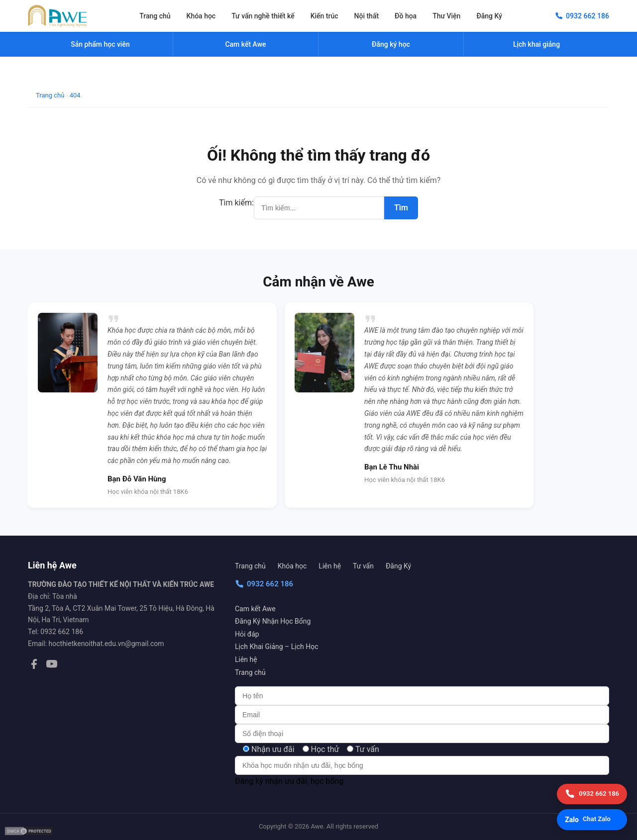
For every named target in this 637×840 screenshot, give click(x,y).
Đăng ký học (391, 44)
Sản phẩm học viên (100, 44)
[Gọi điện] (592, 794)
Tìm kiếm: (236, 203)
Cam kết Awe (255, 609)
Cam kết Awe (245, 44)
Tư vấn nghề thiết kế (263, 16)
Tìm (401, 208)
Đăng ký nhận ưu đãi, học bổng (289, 781)
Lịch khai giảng (536, 44)
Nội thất (367, 16)
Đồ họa (406, 16)
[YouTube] (52, 666)
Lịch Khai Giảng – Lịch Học (276, 647)
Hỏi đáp (247, 634)
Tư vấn (363, 566)
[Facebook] (34, 666)
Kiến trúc (324, 16)
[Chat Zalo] (592, 820)
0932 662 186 (264, 584)
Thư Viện (446, 16)
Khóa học (201, 16)
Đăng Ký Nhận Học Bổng (273, 621)
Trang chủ (155, 16)
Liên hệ (330, 566)
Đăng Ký (489, 16)
